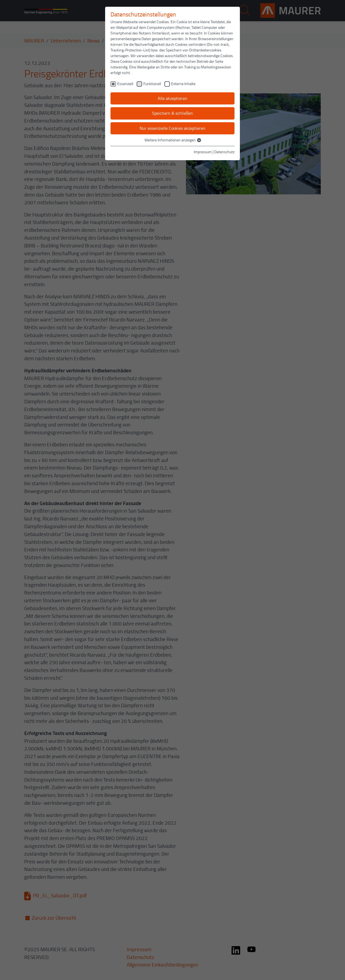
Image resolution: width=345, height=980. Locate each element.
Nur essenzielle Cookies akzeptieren (172, 128)
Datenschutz (224, 152)
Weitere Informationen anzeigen (172, 140)
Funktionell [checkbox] (152, 84)
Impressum (203, 152)
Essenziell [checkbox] (125, 84)
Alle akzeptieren (172, 98)
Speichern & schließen (172, 113)
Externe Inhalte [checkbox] (183, 84)
